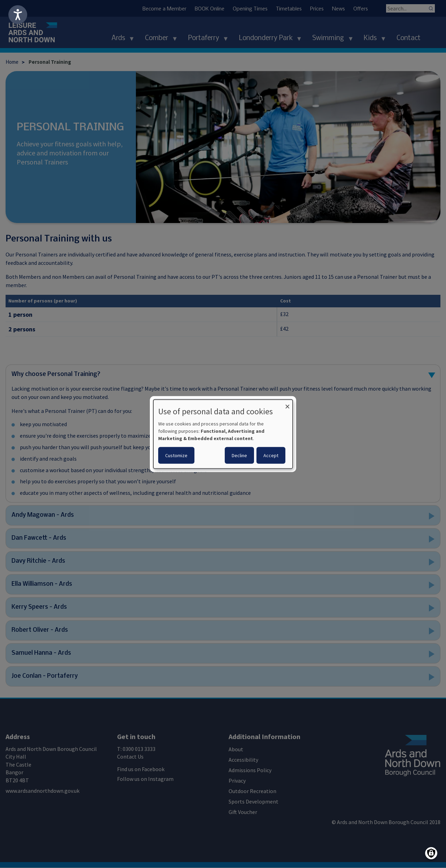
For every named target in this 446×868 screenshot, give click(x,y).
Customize (176, 455)
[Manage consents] (431, 853)
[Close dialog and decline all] (287, 404)
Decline (239, 455)
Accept (271, 455)
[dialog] (223, 434)
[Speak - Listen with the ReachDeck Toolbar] (18, 15)
